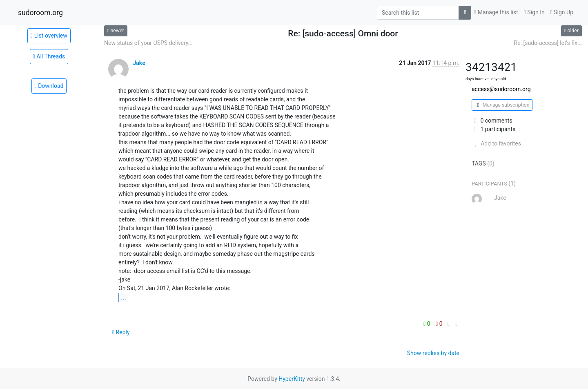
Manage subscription (502, 105)
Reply (121, 332)
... (124, 297)
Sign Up (562, 12)
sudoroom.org (40, 13)
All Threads (49, 56)
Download (49, 86)
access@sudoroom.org (501, 89)
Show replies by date (433, 353)
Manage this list (496, 12)
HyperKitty (292, 379)
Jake (139, 63)
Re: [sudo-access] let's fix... (548, 43)
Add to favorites (496, 143)
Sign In (534, 12)
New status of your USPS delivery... (148, 43)
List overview (49, 36)
